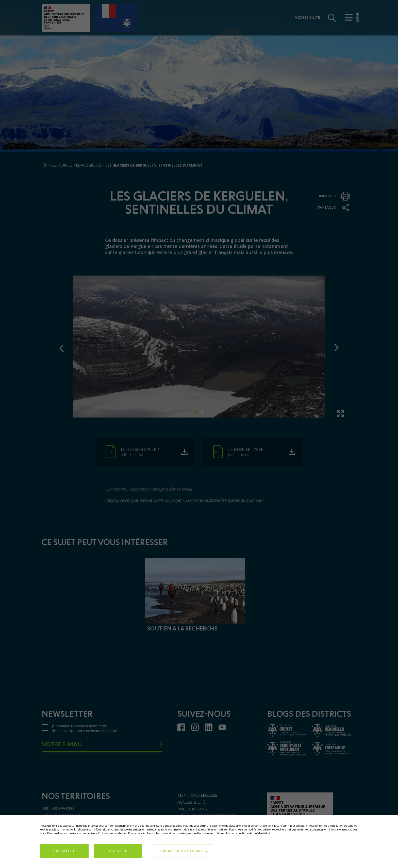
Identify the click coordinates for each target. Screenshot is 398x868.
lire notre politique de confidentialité (248, 833)
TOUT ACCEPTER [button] (65, 851)
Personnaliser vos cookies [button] (181, 851)
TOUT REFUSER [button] (118, 851)
